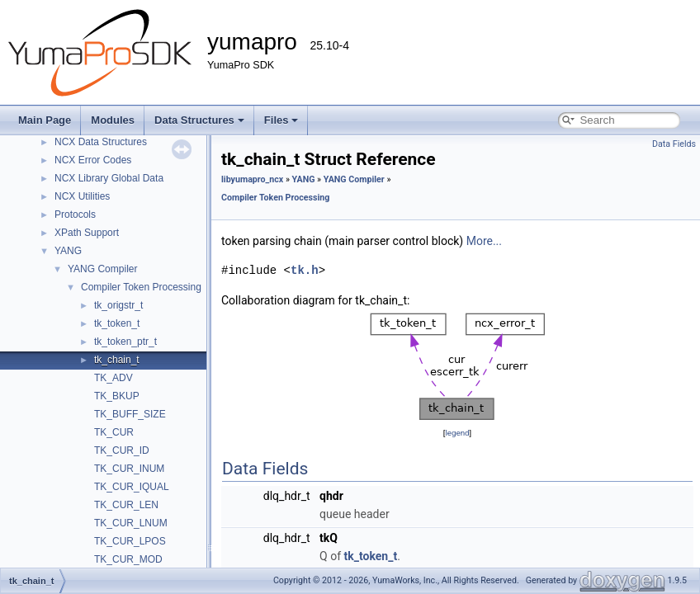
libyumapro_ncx (252, 179)
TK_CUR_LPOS (130, 541)
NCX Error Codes (93, 160)
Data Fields (674, 144)
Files (281, 120)
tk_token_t (117, 323)
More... (484, 241)
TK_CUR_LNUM (131, 523)
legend (457, 433)
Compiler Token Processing (141, 287)
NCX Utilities (82, 196)
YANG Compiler (102, 269)
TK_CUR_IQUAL (132, 487)
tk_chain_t (117, 360)
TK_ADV (114, 378)
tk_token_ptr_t (125, 342)
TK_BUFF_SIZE (130, 414)
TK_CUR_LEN (126, 505)
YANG (68, 251)
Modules (113, 120)
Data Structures (199, 120)
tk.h (305, 270)
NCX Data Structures (101, 142)
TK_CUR (114, 432)
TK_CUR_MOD (128, 559)
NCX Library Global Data (109, 178)
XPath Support (87, 233)
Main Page (45, 120)
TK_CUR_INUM (129, 469)
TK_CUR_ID (122, 450)
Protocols (75, 214)
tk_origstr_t (118, 305)
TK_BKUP (117, 396)
